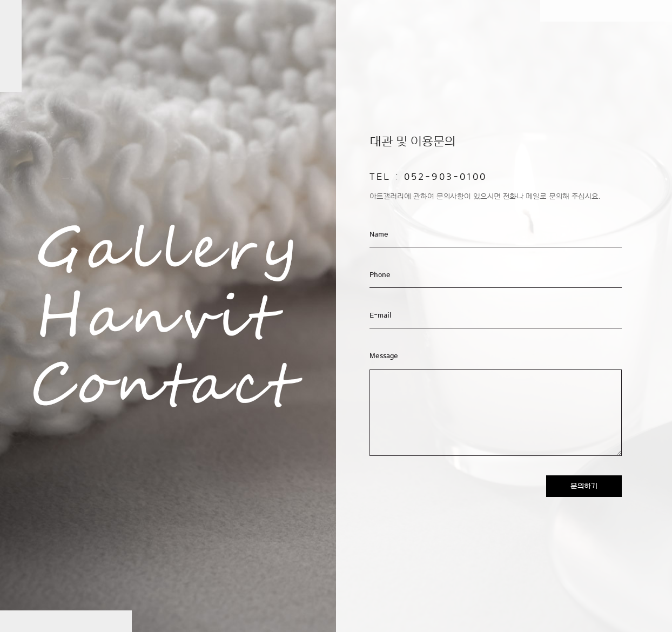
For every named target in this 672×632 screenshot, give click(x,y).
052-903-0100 (445, 177)
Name (379, 234)
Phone (380, 275)
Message (384, 356)
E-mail (381, 315)
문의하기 (584, 486)
